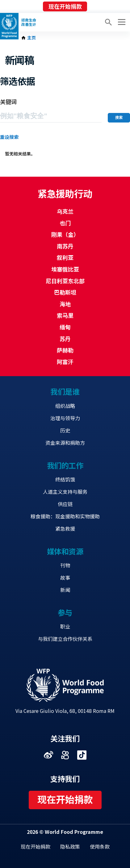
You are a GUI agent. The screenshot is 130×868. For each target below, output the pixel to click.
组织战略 (65, 406)
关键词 (8, 102)
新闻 (65, 590)
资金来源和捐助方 (65, 443)
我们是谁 (65, 391)
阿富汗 (65, 362)
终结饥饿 (65, 479)
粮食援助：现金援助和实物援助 (65, 516)
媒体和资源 (65, 551)
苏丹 (65, 339)
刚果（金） (65, 234)
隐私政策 (70, 846)
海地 (65, 304)
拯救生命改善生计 (29, 22)
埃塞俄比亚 (65, 269)
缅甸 (65, 327)
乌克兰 (65, 211)
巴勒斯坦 (65, 292)
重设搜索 (9, 137)
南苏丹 (65, 246)
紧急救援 (65, 528)
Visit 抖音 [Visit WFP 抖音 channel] (82, 755)
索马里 (65, 315)
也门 (65, 223)
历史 (65, 430)
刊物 (65, 565)
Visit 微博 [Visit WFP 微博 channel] (48, 755)
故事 (65, 577)
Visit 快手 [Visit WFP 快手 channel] (65, 755)
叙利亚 (65, 257)
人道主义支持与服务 (65, 492)
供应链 (65, 504)
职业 (65, 626)
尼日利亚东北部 (65, 281)
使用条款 (100, 846)
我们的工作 (65, 465)
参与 (65, 612)
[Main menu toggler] (121, 22)
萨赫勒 (65, 350)
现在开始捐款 (65, 6)
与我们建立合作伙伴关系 (65, 639)
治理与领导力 (65, 418)
